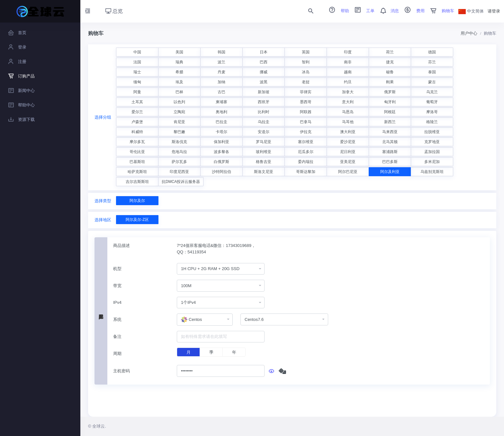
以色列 (179, 102)
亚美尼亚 (348, 162)
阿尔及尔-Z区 (137, 220)
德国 (432, 52)
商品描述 (122, 245)
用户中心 (469, 33)
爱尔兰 (137, 112)
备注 (117, 336)
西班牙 (264, 102)
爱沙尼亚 (348, 142)
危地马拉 (179, 152)
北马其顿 (390, 142)
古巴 (221, 92)
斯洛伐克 (179, 142)
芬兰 (432, 62)
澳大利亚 (348, 132)
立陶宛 (179, 112)
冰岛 (306, 72)
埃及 (179, 82)
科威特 (137, 132)
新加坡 (264, 92)
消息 (387, 11)
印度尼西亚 (179, 172)
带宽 (117, 286)
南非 (348, 62)
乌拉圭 (264, 122)
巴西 (264, 62)
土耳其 (137, 102)
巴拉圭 (221, 122)
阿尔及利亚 (390, 172)
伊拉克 (306, 132)
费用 (412, 11)
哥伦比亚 (137, 152)
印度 (348, 52)
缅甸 (137, 82)
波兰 (221, 62)
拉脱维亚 (432, 132)
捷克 (390, 62)
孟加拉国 (432, 152)
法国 (137, 62)
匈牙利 (390, 102)
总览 (114, 11)
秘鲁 (390, 72)
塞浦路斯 (390, 152)
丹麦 (221, 72)
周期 (117, 354)
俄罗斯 (390, 92)
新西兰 (390, 122)
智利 (306, 62)
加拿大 (348, 92)
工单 (363, 11)
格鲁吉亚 (264, 162)
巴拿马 (306, 122)
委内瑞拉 (306, 162)
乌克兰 (432, 92)
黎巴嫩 (179, 132)
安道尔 (264, 132)
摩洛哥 (432, 112)
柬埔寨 (221, 102)
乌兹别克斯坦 (432, 172)
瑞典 (179, 62)
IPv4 (117, 302)
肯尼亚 (179, 122)
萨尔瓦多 (179, 162)
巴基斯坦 (137, 162)
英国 (306, 52)
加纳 (221, 82)
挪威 (264, 72)
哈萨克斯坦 (137, 172)
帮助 (337, 11)
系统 (117, 319)
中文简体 (471, 11)
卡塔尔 (221, 132)
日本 (264, 52)
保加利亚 (221, 142)
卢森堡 (137, 122)
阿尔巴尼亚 (348, 172)
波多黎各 (221, 152)
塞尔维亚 (306, 142)
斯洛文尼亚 (264, 172)
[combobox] (221, 269)
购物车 (440, 11)
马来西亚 (390, 132)
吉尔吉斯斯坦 (137, 182)
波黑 (264, 82)
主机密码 (122, 371)
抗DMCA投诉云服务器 (181, 182)
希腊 (179, 72)
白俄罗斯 (221, 162)
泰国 (432, 72)
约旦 (348, 82)
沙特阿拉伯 (221, 172)
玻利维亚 (264, 152)
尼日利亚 (348, 152)
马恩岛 (348, 112)
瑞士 (137, 72)
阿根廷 (390, 112)
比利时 (264, 112)
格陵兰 (432, 122)
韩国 (221, 52)
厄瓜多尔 (306, 152)
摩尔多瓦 (137, 142)
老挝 (306, 82)
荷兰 (390, 52)
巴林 (179, 92)
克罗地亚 (432, 142)
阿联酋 (306, 112)
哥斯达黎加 (306, 172)
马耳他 (348, 122)
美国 (179, 52)
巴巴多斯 (390, 162)
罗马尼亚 (264, 142)
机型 (117, 269)
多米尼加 (432, 162)
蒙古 (432, 82)
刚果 (390, 82)
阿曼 (137, 92)
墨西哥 (306, 102)
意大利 (348, 102)
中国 (137, 52)
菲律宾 (306, 92)
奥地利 (221, 112)
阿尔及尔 (137, 201)
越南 (348, 72)
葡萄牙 (432, 102)
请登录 (494, 11)
